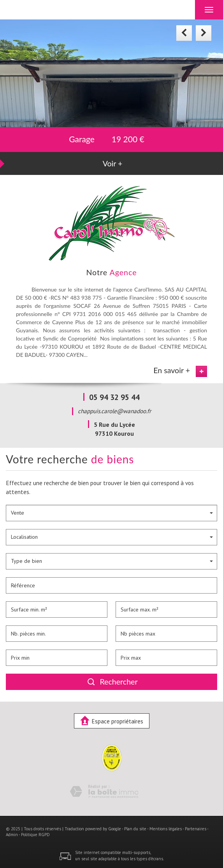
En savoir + (172, 370)
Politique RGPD (35, 835)
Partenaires (196, 829)
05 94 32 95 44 (114, 397)
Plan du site (135, 829)
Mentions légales (166, 829)
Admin (12, 835)
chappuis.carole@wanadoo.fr (114, 411)
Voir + (113, 163)
